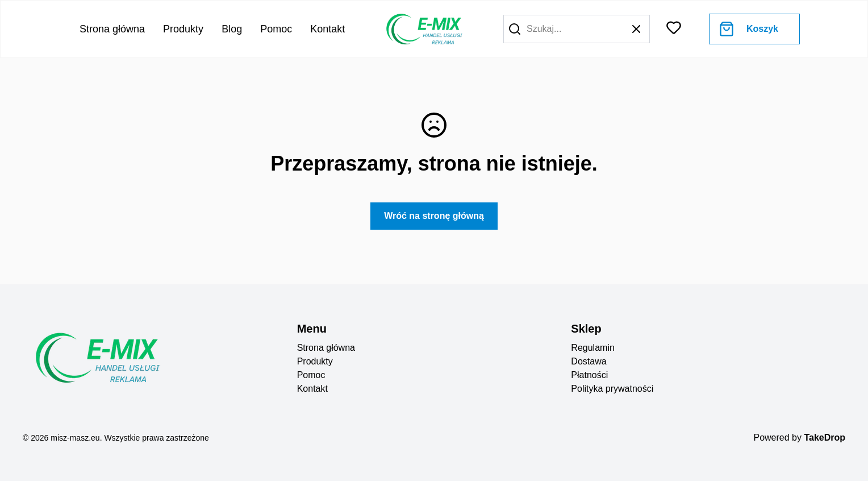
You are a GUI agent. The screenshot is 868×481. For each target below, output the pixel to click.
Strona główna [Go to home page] (112, 29)
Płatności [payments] (589, 375)
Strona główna (326, 348)
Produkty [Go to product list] (183, 29)
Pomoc (311, 375)
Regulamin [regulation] (592, 348)
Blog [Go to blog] (232, 29)
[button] (515, 29)
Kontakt (312, 389)
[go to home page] (423, 29)
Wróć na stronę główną (434, 216)
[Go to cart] (749, 29)
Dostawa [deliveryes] (589, 361)
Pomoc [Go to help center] (276, 29)
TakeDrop (825, 438)
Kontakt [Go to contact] (327, 29)
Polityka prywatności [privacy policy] (612, 389)
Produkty (315, 361)
